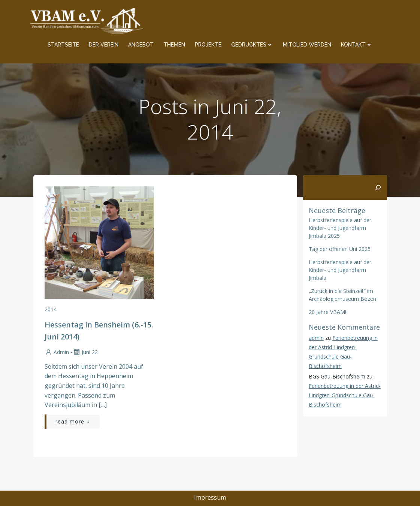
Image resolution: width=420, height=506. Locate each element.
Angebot (141, 45)
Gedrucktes (252, 45)
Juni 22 (85, 352)
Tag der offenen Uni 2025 (340, 249)
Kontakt (357, 45)
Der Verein (104, 45)
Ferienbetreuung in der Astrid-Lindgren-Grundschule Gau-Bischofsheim (345, 395)
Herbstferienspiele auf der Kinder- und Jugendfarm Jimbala (340, 270)
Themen (174, 45)
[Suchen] (378, 188)
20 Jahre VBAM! (327, 312)
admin (57, 352)
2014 (51, 309)
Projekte (208, 45)
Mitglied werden (307, 45)
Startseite (63, 45)
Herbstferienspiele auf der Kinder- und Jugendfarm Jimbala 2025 (340, 228)
